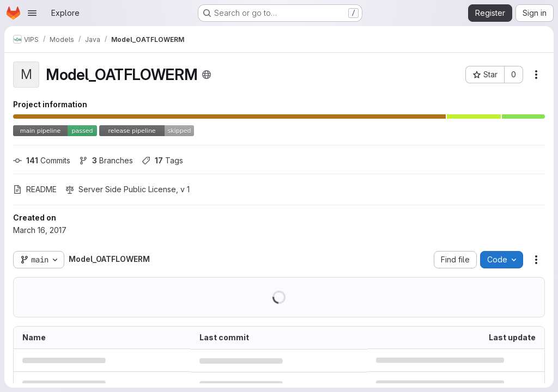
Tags (162, 160)
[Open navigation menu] (32, 13)
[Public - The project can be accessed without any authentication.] (207, 75)
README (35, 189)
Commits (42, 160)
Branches (106, 160)
